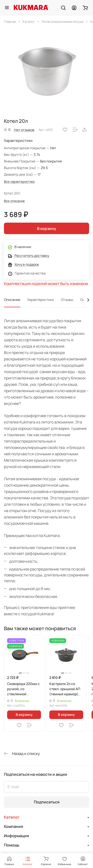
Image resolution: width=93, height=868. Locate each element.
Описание (12, 300)
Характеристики (40, 300)
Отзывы (67, 300)
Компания (13, 826)
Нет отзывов (24, 130)
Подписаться (47, 802)
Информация (16, 836)
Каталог (12, 817)
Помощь (12, 845)
